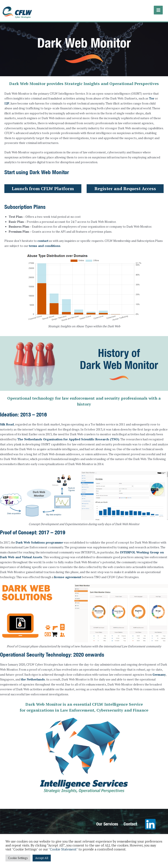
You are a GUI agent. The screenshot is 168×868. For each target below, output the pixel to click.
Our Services (107, 821)
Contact (130, 821)
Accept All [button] (42, 858)
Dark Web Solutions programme (39, 539)
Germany (159, 671)
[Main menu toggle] (159, 9)
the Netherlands (33, 676)
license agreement (68, 574)
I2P (7, 100)
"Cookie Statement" (63, 849)
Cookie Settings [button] (18, 858)
